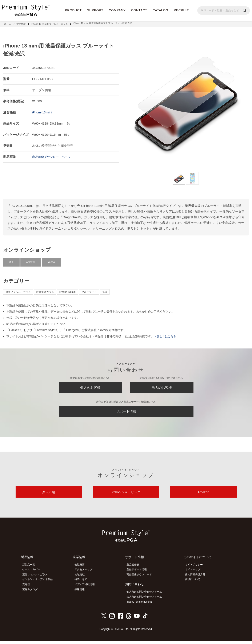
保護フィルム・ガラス (18, 290)
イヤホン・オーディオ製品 (39, 584)
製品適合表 (135, 569)
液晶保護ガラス (45, 290)
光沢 (105, 290)
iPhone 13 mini (43, 111)
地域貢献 (82, 579)
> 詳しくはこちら (166, 335)
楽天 (11, 260)
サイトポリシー (195, 569)
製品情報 (21, 23)
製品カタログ (32, 593)
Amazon (31, 260)
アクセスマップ (86, 574)
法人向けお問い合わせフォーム (146, 601)
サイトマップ (194, 574)
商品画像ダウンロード (141, 579)
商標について (194, 584)
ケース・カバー (33, 574)
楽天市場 (49, 496)
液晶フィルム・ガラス (37, 579)
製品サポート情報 (139, 574)
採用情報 (82, 593)
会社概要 (82, 569)
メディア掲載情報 (87, 588)
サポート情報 (126, 413)
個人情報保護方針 (197, 579)
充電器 (28, 588)
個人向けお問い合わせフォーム (146, 596)
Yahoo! (51, 260)
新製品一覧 (30, 569)
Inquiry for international (141, 605)
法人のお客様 (162, 387)
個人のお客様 (90, 387)
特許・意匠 (83, 584)
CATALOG (161, 10)
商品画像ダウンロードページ (53, 155)
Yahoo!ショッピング (126, 496)
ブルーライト (89, 290)
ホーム (8, 23)
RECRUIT (181, 10)
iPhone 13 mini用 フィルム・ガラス (49, 23)
